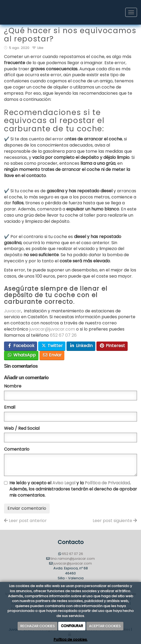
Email (10, 407)
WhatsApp (21, 355)
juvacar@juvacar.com (52, 329)
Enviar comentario (27, 508)
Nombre (13, 386)
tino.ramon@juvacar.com (73, 559)
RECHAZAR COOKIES (38, 626)
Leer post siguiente (115, 521)
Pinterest (112, 346)
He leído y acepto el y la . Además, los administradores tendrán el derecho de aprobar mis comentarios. (73, 489)
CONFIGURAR (72, 626)
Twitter (52, 346)
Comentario (17, 449)
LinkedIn (81, 346)
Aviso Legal (64, 483)
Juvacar (13, 311)
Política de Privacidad (107, 483)
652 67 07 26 (63, 335)
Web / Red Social (22, 428)
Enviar (52, 355)
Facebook (21, 346)
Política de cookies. (71, 640)
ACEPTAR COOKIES (105, 626)
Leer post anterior (25, 521)
